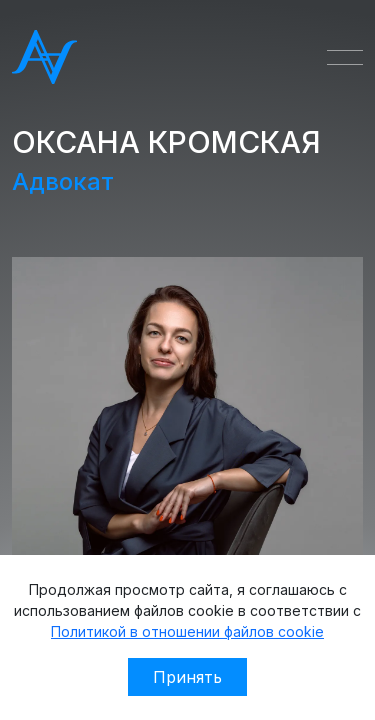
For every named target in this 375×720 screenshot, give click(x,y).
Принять (187, 677)
